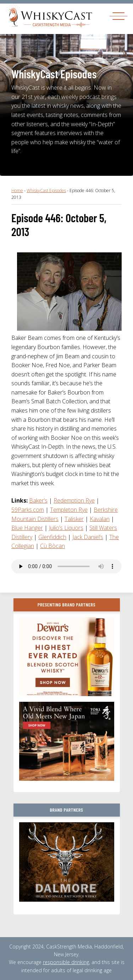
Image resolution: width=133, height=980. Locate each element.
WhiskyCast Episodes (46, 191)
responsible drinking (66, 962)
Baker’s (38, 500)
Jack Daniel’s (88, 537)
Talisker (74, 519)
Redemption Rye (74, 500)
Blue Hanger (27, 528)
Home (17, 191)
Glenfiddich (52, 537)
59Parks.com (28, 510)
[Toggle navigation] (118, 16)
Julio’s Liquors (66, 528)
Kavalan (100, 519)
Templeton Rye (69, 510)
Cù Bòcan (52, 546)
